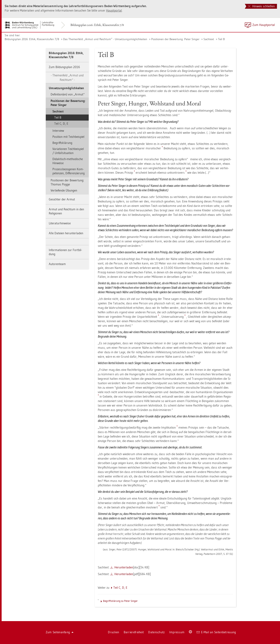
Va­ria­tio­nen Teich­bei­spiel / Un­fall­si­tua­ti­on (68, 151)
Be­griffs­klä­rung (62, 143)
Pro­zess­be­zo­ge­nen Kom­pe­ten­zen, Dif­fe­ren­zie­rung (69, 171)
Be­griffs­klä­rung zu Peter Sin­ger (120, 601)
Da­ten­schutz (156, 632)
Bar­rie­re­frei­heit (134, 632)
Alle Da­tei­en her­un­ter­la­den (66, 233)
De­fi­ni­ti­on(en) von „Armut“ (68, 94)
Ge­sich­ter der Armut (62, 199)
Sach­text (209, 39)
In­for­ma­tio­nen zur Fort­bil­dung (65, 252)
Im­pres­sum (177, 632)
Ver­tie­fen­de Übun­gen (64, 190)
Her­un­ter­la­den (124, 567)
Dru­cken (113, 632)
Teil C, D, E (61, 124)
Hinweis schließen (261, 6)
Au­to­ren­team (57, 264)
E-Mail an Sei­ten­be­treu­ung (216, 632)
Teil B (221, 39)
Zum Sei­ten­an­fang (60, 632)
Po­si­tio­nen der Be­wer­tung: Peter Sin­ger (175, 39)
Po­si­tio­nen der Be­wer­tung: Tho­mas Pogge (67, 182)
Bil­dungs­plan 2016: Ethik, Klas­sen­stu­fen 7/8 (97, 25)
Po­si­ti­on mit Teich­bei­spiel (68, 137)
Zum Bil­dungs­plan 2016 (64, 67)
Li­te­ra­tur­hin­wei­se (60, 223)
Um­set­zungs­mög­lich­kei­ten (66, 88)
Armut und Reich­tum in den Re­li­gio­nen (66, 211)
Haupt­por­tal (114, 10)
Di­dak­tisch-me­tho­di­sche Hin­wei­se (68, 161)
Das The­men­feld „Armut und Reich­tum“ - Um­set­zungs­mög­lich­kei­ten (105, 39)
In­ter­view (58, 131)
